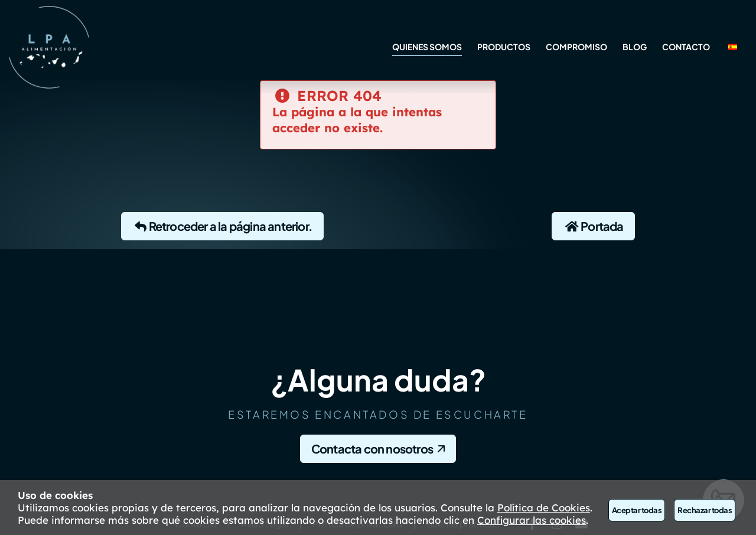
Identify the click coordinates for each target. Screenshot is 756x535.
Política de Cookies (544, 508)
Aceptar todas (637, 510)
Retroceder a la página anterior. (222, 226)
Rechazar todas (705, 510)
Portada (593, 226)
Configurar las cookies (532, 520)
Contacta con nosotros (372, 448)
